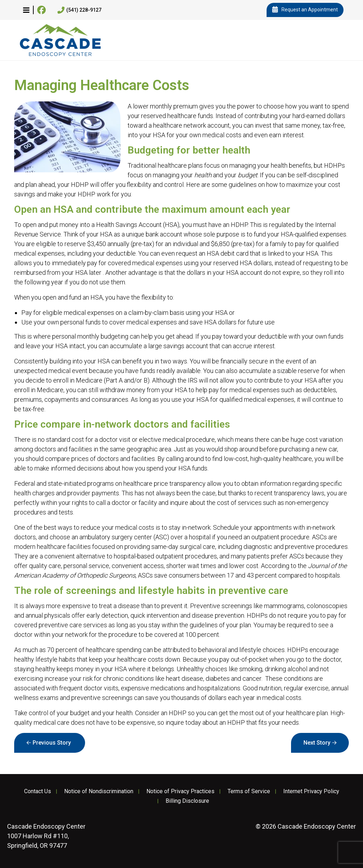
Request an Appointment (305, 10)
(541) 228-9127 (79, 10)
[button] (26, 10)
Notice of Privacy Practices (180, 791)
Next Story (317, 743)
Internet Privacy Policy (311, 791)
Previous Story (52, 743)
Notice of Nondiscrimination (99, 791)
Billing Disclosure (187, 801)
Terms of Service (249, 791)
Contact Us (38, 791)
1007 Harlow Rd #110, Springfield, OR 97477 (46, 836)
